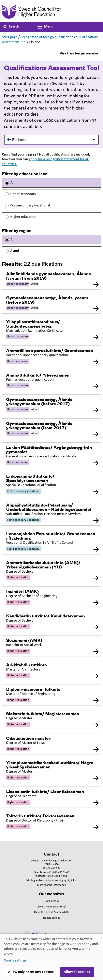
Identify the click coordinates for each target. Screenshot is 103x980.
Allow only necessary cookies (31, 972)
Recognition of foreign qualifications (48, 37)
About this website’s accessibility (52, 912)
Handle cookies (51, 918)
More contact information (51, 885)
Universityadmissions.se (51, 907)
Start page (10, 37)
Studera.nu (51, 901)
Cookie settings (15, 961)
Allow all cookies (77, 972)
